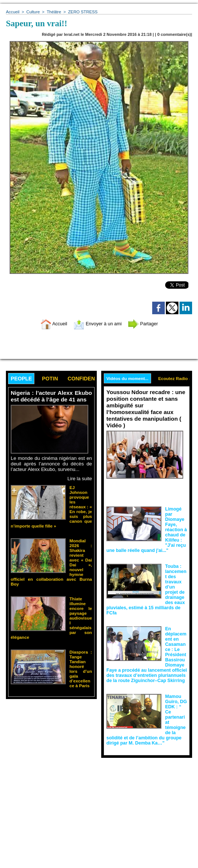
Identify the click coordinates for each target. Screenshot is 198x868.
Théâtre (53, 12)
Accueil (12, 12)
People (22, 379)
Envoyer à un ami (97, 324)
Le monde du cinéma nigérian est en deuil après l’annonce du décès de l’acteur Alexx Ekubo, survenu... (51, 463)
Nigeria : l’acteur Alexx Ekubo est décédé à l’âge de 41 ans (51, 396)
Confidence (88, 379)
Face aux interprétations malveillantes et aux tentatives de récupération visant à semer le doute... (147, 484)
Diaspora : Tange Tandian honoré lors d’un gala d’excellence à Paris (81, 654)
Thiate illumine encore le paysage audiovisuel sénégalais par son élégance (81, 611)
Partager (148, 324)
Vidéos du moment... (128, 379)
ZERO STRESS (81, 12)
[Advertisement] (51, 810)
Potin (52, 379)
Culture (32, 12)
